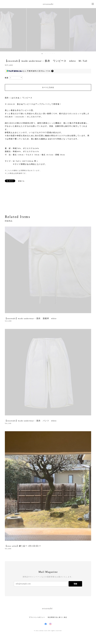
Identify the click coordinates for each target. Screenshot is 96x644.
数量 (7, 78)
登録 (75, 584)
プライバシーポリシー (37, 617)
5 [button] (49, 54)
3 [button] (46, 54)
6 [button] (51, 54)
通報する (21, 181)
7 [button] (53, 54)
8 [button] (54, 54)
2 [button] (44, 54)
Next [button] (92, 30)
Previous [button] (4, 30)
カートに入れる (48, 87)
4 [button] (47, 54)
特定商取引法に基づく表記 (57, 617)
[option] (48, 30)
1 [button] (42, 54)
